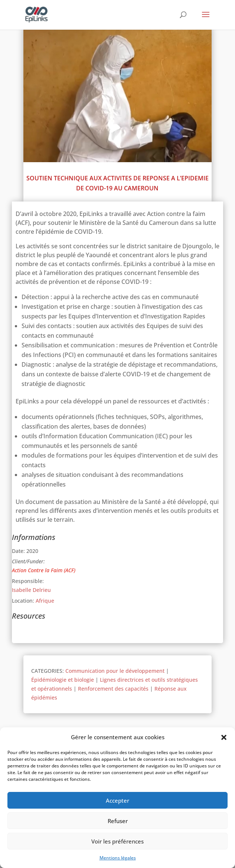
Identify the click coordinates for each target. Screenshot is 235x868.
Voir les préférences (117, 841)
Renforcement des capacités (113, 689)
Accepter (117, 800)
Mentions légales (118, 858)
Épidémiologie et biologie (63, 680)
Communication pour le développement (115, 671)
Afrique (45, 601)
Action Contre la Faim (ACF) (44, 570)
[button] (224, 737)
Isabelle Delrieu (31, 590)
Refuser (118, 821)
